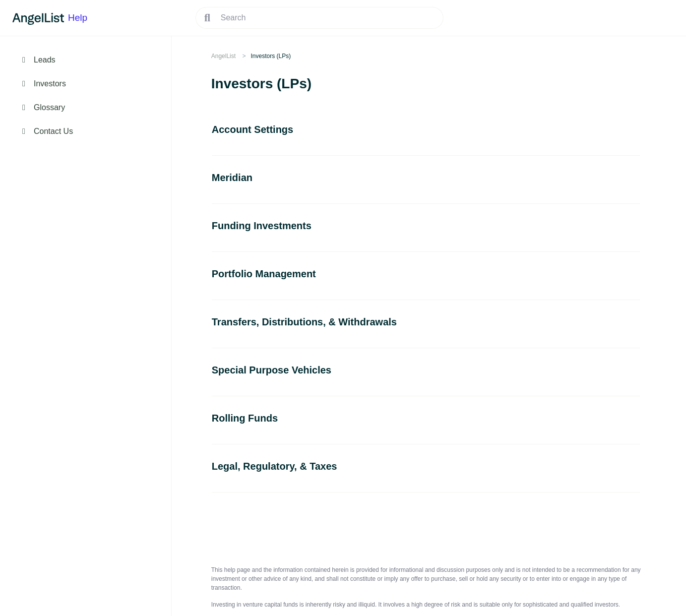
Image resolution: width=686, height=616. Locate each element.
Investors (50, 84)
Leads (45, 60)
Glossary (49, 107)
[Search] (319, 18)
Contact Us (53, 131)
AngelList (223, 56)
